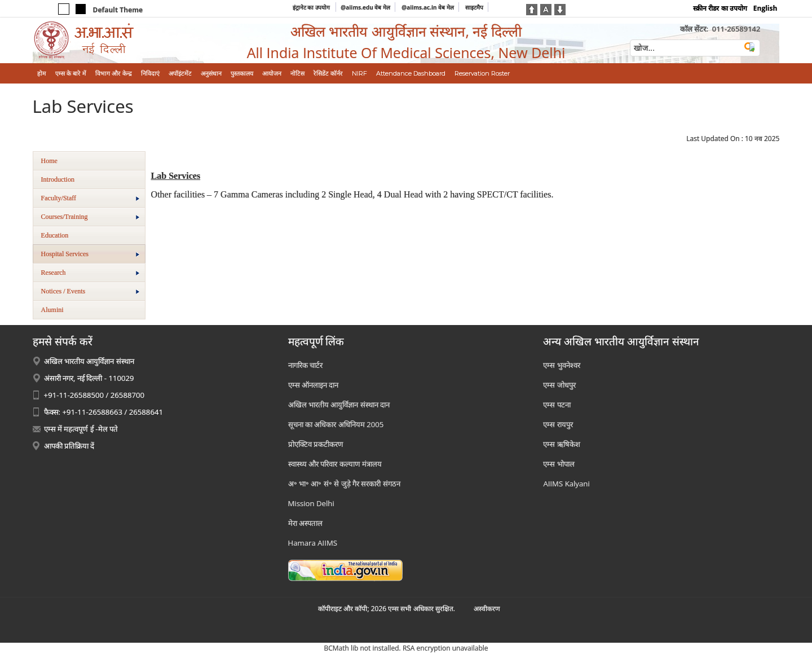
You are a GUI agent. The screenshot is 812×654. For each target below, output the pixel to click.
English (765, 8)
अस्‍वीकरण (487, 609)
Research (90, 273)
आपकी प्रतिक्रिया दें (69, 446)
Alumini (52, 310)
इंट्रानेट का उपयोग (312, 7)
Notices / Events (90, 291)
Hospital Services (90, 254)
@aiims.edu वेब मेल (365, 7)
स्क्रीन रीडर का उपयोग (720, 8)
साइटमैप (474, 7)
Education (55, 235)
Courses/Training (90, 217)
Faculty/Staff (90, 198)
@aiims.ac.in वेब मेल (428, 7)
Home (49, 161)
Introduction (58, 179)
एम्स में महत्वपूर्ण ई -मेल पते (81, 429)
